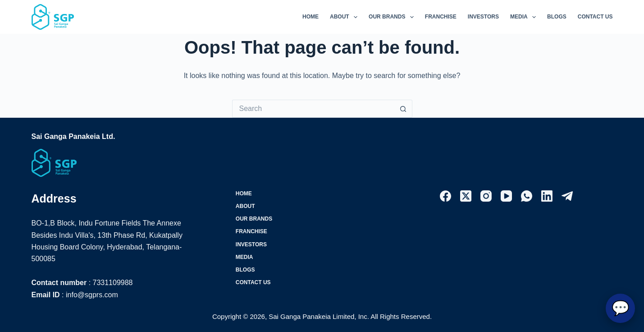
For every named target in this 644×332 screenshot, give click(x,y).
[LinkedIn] (547, 196)
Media (525, 17)
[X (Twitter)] (466, 196)
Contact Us (595, 17)
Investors (483, 17)
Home (311, 17)
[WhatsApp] (527, 196)
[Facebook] (445, 196)
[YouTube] (506, 196)
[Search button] (403, 109)
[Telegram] (567, 196)
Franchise (441, 17)
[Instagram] (486, 196)
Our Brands (393, 17)
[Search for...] (313, 109)
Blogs (557, 17)
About (345, 17)
